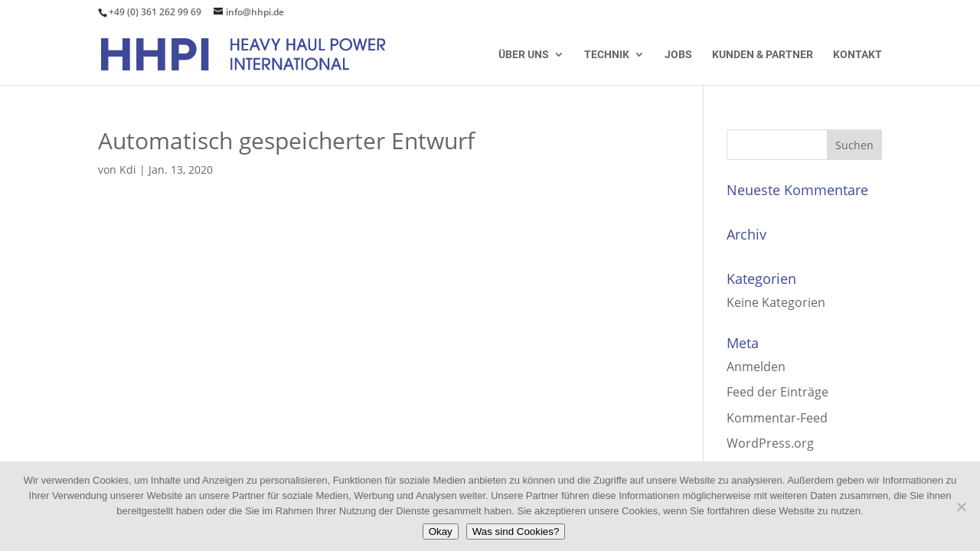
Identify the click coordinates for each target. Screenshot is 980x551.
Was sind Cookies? (516, 531)
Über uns (524, 55)
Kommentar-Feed (777, 418)
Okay (441, 531)
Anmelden (756, 367)
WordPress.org (770, 443)
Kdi (128, 170)
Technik (607, 55)
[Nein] (961, 507)
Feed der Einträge (777, 392)
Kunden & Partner (763, 55)
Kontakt (857, 55)
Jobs (678, 55)
